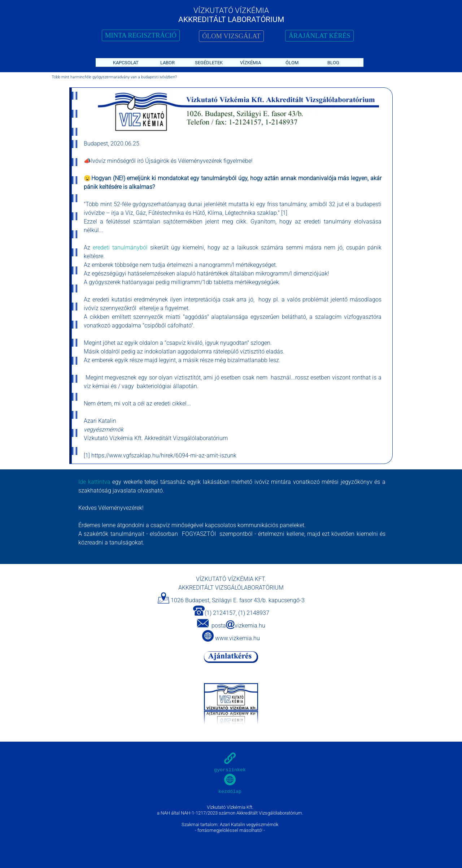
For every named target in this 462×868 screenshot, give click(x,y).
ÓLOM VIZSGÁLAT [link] (231, 36)
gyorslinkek (230, 770)
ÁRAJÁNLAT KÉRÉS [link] (319, 36)
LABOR (167, 63)
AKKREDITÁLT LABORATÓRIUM (231, 19)
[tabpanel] (235, 112)
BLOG (333, 63)
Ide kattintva (94, 482)
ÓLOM (292, 63)
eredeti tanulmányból (119, 248)
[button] (203, 624)
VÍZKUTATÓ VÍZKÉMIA (231, 10)
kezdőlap (230, 792)
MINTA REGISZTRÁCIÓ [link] (141, 35)
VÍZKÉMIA (250, 63)
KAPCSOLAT (126, 63)
